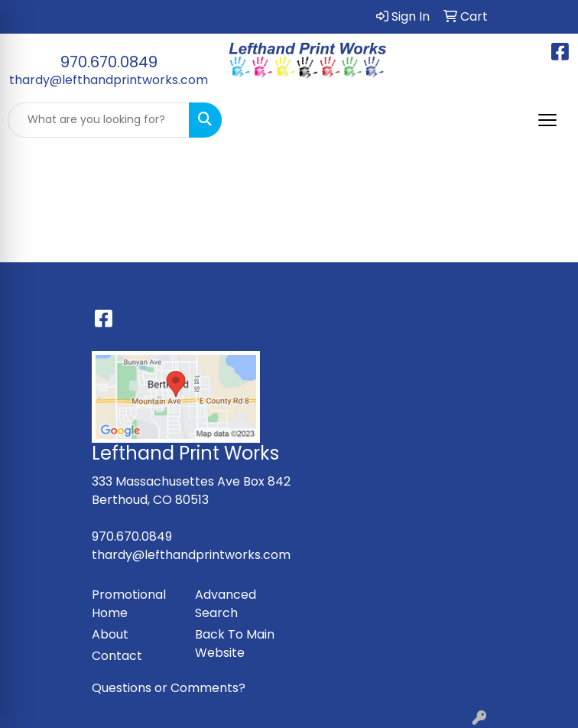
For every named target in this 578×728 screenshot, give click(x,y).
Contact (117, 656)
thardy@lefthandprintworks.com (109, 80)
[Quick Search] (99, 120)
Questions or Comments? (169, 688)
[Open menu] (547, 120)
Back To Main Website (235, 643)
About (110, 634)
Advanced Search (226, 604)
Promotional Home (129, 604)
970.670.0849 (109, 62)
